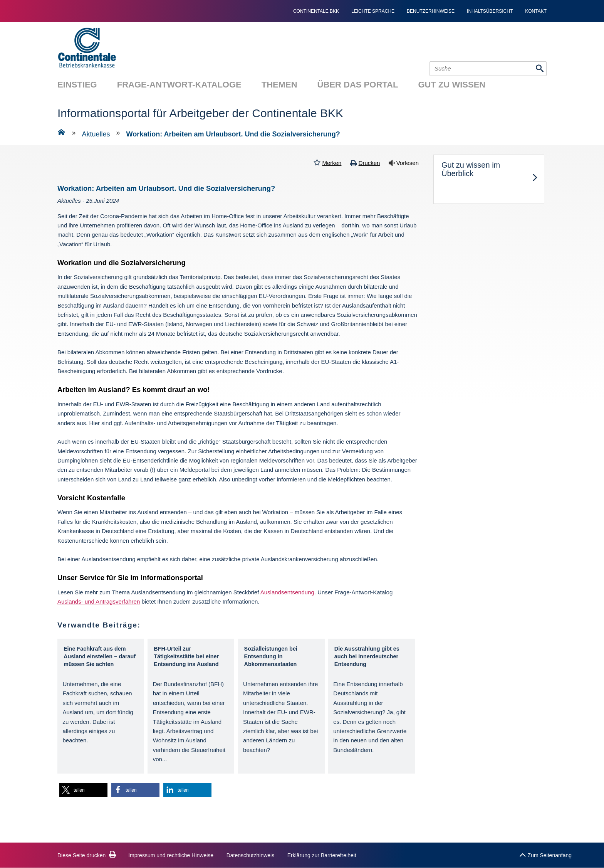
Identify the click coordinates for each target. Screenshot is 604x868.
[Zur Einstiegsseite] (61, 134)
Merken (332, 163)
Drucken (369, 163)
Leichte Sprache (373, 11)
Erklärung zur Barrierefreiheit (322, 855)
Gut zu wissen (452, 85)
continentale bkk (316, 11)
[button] (83, 790)
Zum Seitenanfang (545, 853)
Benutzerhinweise (431, 11)
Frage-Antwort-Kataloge (179, 85)
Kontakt (536, 11)
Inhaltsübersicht (490, 11)
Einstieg (77, 85)
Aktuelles (96, 134)
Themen (279, 85)
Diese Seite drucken (87, 855)
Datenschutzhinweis (251, 855)
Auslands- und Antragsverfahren (99, 601)
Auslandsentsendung (287, 592)
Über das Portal (358, 85)
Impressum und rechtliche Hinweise (171, 855)
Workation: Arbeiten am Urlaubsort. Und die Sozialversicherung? (233, 134)
